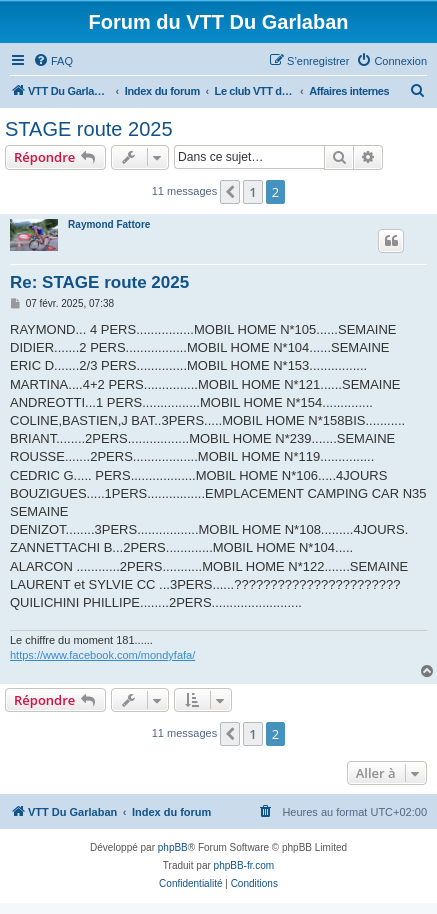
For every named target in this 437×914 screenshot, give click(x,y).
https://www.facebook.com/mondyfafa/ (102, 655)
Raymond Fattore (109, 224)
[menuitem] (53, 61)
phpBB (173, 847)
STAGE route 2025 (89, 129)
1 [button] (252, 192)
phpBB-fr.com (244, 865)
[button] (230, 192)
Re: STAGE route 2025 (99, 282)
